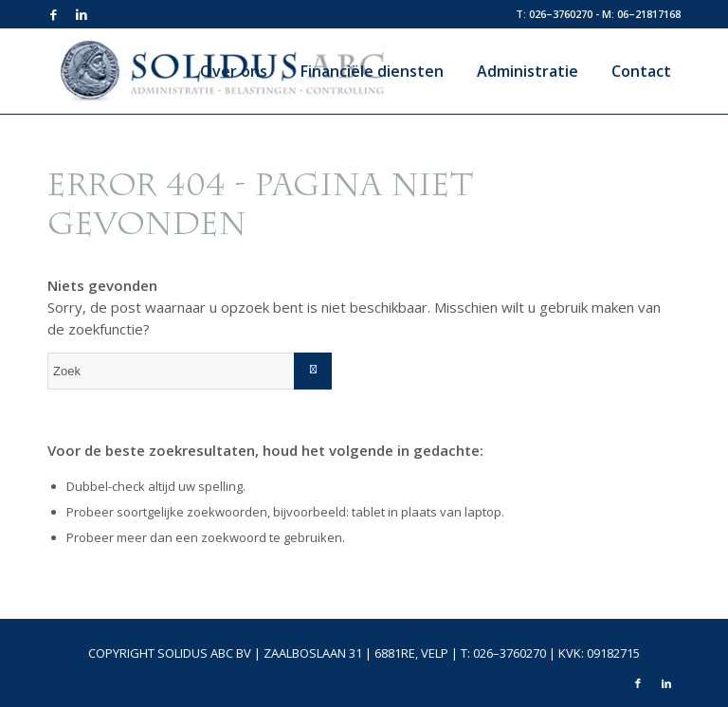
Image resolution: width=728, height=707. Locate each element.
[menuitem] (227, 71)
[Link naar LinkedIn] (82, 14)
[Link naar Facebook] (53, 14)
